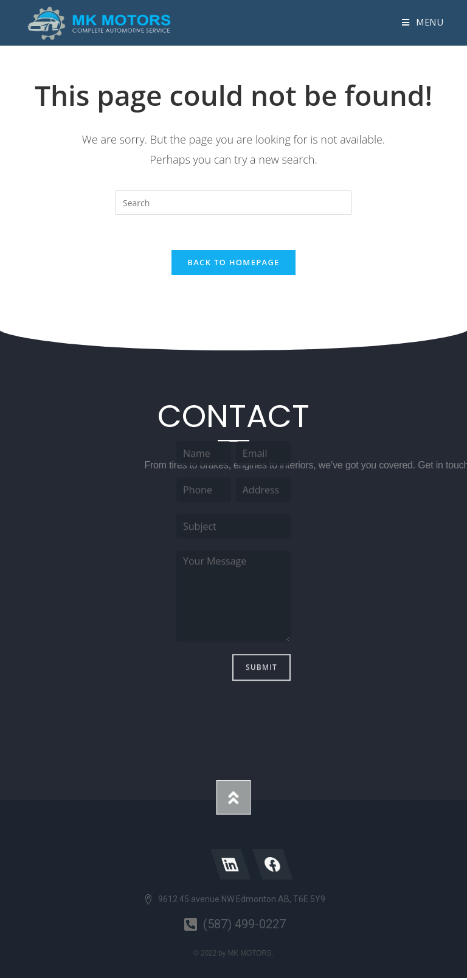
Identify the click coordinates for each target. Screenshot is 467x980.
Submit (261, 575)
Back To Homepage (233, 265)
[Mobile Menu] (423, 23)
